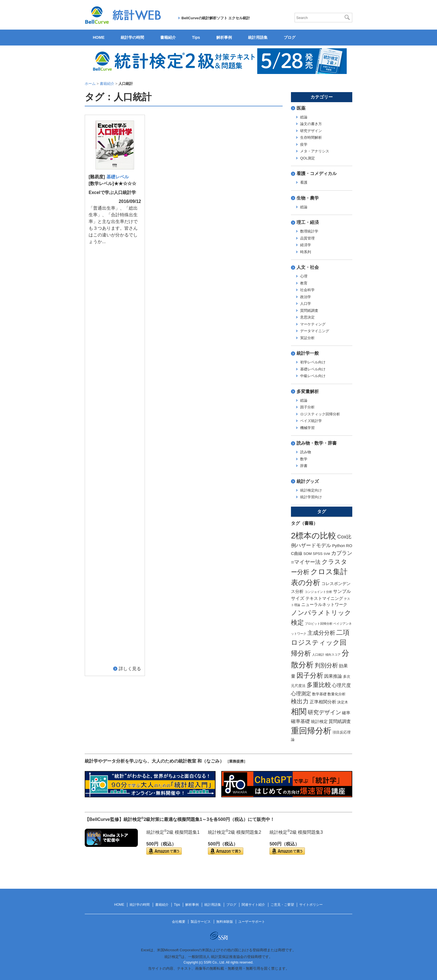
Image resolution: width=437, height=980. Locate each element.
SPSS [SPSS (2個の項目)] (318, 554)
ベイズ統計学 (311, 421)
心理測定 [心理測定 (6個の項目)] (301, 693)
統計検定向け (311, 490)
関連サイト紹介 (253, 905)
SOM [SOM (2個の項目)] (307, 554)
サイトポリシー (311, 905)
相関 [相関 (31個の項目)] (299, 712)
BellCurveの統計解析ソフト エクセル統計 (216, 18)
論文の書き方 (311, 124)
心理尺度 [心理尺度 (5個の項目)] (341, 685)
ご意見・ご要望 (282, 905)
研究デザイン (311, 131)
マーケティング (313, 324)
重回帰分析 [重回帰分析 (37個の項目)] (311, 731)
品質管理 (307, 238)
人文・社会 (308, 267)
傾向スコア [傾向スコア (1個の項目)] (333, 655)
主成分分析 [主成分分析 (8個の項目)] (321, 633)
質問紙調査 (309, 311)
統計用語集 (258, 37)
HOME (99, 37)
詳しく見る (130, 249)
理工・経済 (308, 222)
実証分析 (307, 338)
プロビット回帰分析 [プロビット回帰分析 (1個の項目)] (319, 624)
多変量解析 (308, 391)
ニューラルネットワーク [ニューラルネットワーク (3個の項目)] (324, 605)
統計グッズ (308, 481)
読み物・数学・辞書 (317, 443)
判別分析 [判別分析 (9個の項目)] (326, 665)
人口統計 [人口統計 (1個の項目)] (318, 655)
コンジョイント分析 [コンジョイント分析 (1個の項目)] (318, 592)
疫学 (304, 144)
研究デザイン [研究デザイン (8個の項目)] (324, 712)
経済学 (306, 245)
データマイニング (315, 331)
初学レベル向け (313, 362)
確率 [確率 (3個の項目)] (346, 713)
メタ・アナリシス (315, 151)
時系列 (306, 252)
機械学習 (307, 428)
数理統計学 (309, 231)
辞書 (304, 466)
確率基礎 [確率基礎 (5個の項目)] (300, 721)
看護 (304, 182)
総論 (304, 117)
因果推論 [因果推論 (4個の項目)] (333, 676)
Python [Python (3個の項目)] (339, 546)
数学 (304, 459)
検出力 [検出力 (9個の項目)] (300, 701)
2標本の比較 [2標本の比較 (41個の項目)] (314, 535)
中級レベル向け (313, 376)
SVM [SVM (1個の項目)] (327, 554)
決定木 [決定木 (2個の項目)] (343, 702)
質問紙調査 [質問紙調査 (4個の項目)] (340, 721)
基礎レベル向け (313, 369)
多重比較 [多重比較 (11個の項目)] (319, 685)
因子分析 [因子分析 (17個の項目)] (310, 675)
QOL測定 (308, 158)
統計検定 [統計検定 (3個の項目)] (319, 722)
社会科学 (307, 290)
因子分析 (307, 407)
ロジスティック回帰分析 (320, 414)
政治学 (306, 297)
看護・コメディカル (317, 173)
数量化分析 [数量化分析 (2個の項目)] (337, 694)
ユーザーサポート (252, 922)
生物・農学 (308, 198)
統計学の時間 (132, 37)
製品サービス (201, 922)
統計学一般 (308, 353)
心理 (304, 276)
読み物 (306, 452)
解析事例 (224, 37)
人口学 (306, 304)
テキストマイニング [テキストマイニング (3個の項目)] (324, 598)
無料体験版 (225, 922)
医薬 (301, 108)
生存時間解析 (311, 137)
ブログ (290, 37)
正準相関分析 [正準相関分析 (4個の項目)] (323, 702)
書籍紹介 (168, 37)
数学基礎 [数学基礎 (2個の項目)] (319, 694)
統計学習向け (311, 497)
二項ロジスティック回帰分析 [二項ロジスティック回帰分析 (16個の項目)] (320, 643)
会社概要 (179, 922)
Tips (196, 37)
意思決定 (307, 317)
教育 (304, 283)
